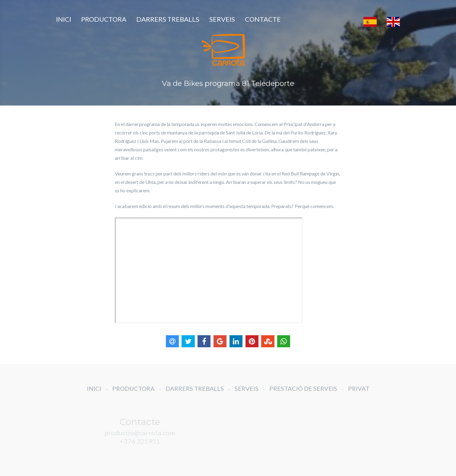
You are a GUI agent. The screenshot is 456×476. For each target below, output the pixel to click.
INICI (64, 19)
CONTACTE (263, 19)
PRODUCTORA (104, 19)
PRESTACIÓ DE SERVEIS (303, 393)
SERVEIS (222, 19)
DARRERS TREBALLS (168, 19)
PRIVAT (359, 393)
